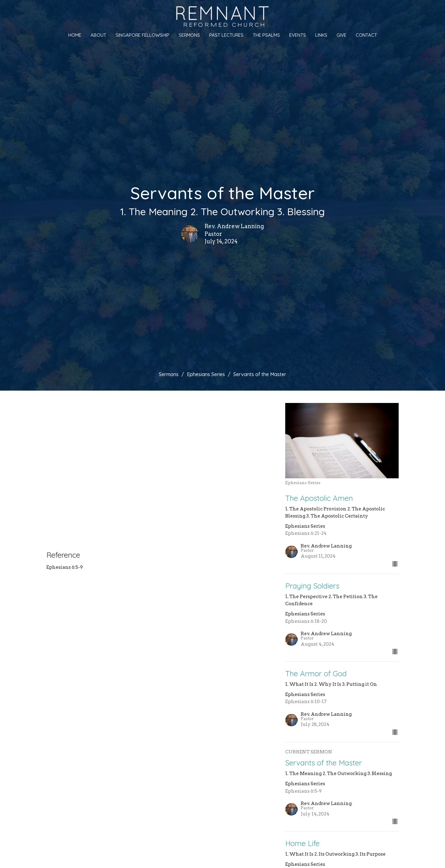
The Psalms (266, 35)
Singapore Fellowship (142, 35)
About (98, 35)
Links (321, 35)
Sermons (189, 35)
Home (75, 35)
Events (298, 35)
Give (341, 35)
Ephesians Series (206, 374)
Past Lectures (226, 35)
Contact (366, 35)
